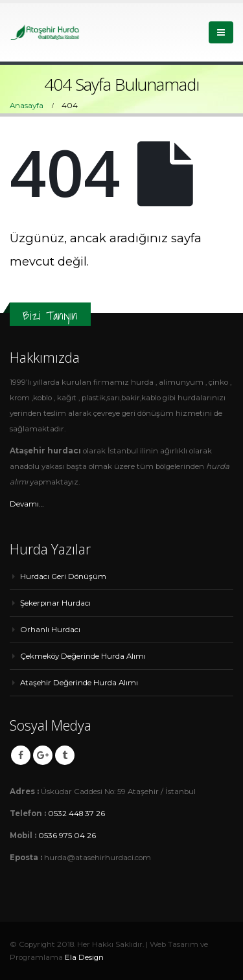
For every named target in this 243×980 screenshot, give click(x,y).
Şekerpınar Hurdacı (55, 603)
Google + (43, 755)
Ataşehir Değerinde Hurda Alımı (79, 683)
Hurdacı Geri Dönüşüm (63, 576)
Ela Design (84, 957)
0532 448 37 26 (76, 814)
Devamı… (27, 504)
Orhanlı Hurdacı (50, 630)
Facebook (21, 755)
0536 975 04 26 (67, 836)
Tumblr (65, 755)
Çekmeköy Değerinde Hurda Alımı (83, 656)
